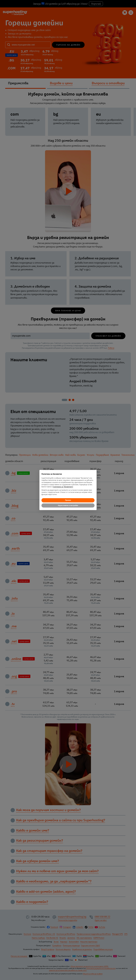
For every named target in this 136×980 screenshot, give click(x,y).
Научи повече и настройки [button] (68, 505)
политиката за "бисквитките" (63, 487)
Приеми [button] (68, 500)
